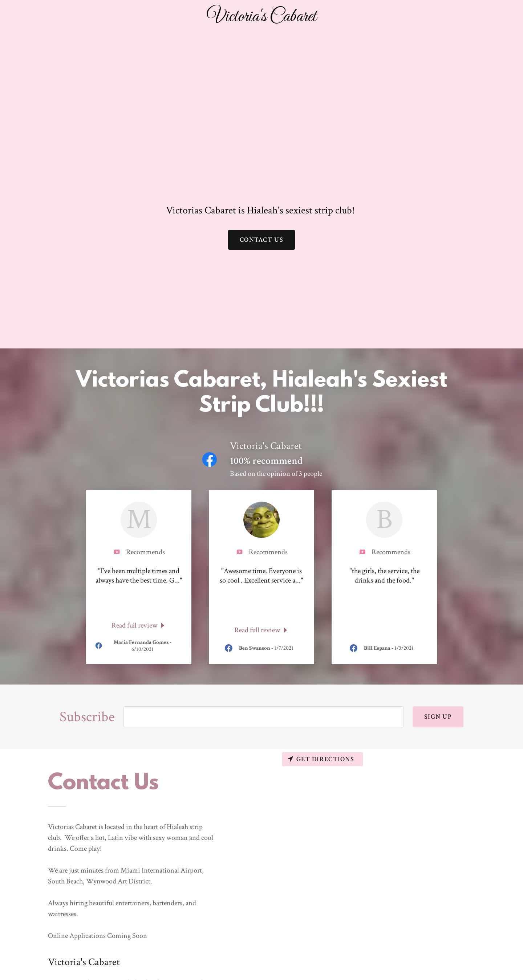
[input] (264, 717)
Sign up (438, 717)
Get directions (321, 759)
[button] (261, 17)
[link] (139, 625)
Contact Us (261, 240)
